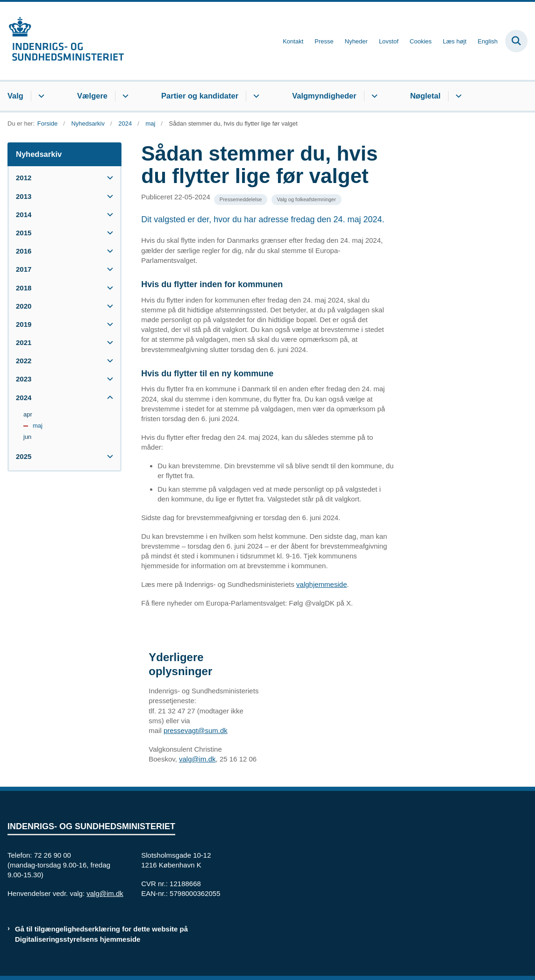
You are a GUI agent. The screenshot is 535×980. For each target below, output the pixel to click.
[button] (108, 178)
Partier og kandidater (200, 96)
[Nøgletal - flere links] (457, 96)
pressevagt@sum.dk (196, 730)
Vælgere (92, 96)
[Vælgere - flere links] (124, 96)
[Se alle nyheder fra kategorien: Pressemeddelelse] (241, 200)
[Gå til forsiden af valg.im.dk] (62, 41)
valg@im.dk (197, 759)
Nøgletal (425, 96)
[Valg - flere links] (40, 96)
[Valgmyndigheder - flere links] (373, 96)
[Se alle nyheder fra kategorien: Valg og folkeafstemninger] (307, 200)
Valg (15, 96)
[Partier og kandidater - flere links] (255, 96)
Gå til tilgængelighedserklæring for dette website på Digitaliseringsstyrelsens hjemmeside (101, 934)
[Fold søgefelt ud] (516, 41)
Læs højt (455, 42)
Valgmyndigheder (324, 96)
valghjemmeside (321, 584)
